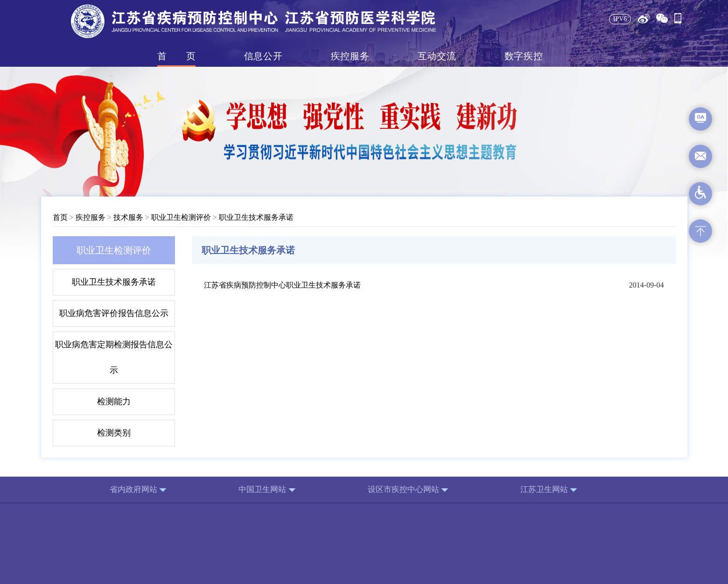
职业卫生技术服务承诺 (256, 217)
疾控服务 (350, 56)
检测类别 (114, 433)
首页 (176, 56)
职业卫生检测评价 (181, 217)
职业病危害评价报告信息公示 (114, 313)
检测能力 (114, 401)
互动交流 (437, 56)
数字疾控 (524, 56)
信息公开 (263, 56)
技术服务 (128, 217)
